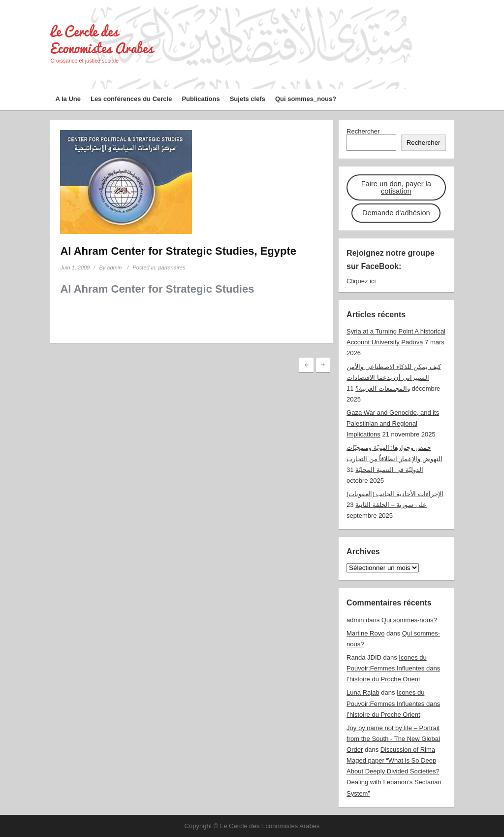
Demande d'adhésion (396, 213)
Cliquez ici (361, 281)
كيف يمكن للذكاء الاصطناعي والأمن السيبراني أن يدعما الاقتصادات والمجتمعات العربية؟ (394, 378)
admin (114, 268)
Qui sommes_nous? (306, 99)
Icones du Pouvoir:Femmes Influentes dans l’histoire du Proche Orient (393, 668)
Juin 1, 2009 (75, 268)
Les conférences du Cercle (131, 99)
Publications (201, 99)
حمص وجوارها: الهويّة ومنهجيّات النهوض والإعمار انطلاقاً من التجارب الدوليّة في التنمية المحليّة (394, 458)
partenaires (172, 268)
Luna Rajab (363, 692)
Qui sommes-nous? (409, 620)
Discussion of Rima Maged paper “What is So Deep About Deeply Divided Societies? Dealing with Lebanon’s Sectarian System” (394, 771)
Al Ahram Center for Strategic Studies (157, 289)
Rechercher (363, 131)
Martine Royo (365, 633)
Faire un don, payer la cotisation (396, 187)
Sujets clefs (248, 99)
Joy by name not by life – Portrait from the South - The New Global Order (393, 739)
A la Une (68, 99)
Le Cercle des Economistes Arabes (102, 40)
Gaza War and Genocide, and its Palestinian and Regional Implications (393, 423)
